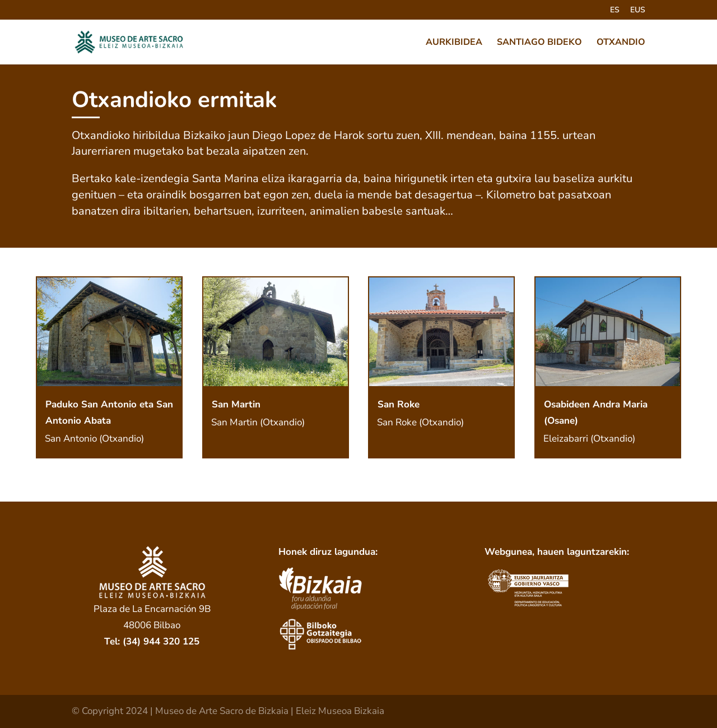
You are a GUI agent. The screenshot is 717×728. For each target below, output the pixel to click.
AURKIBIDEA (454, 43)
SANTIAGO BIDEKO (539, 43)
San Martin (236, 404)
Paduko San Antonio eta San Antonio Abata (109, 412)
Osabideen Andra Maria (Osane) (596, 412)
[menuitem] (615, 13)
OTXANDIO (621, 43)
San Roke (399, 404)
